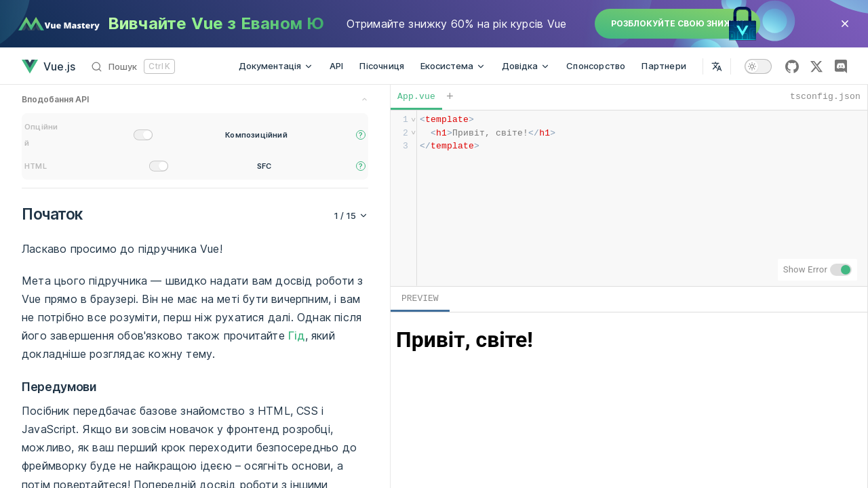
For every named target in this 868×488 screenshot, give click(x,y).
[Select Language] (717, 66)
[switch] (758, 66)
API (337, 66)
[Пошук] (133, 66)
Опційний (41, 135)
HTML (36, 166)
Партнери (664, 66)
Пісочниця (382, 66)
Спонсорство (596, 66)
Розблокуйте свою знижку (677, 23)
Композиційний (256, 135)
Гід (297, 335)
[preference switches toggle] (195, 100)
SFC (264, 166)
